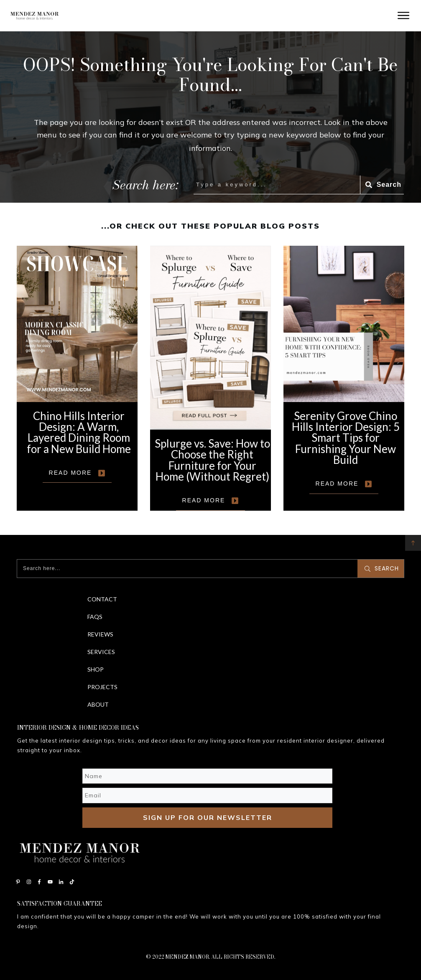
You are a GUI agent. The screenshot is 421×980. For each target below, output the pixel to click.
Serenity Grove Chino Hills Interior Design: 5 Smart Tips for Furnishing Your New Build (344, 378)
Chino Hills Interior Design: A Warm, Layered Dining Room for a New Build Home (77, 378)
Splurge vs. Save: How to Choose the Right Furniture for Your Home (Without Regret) (210, 378)
